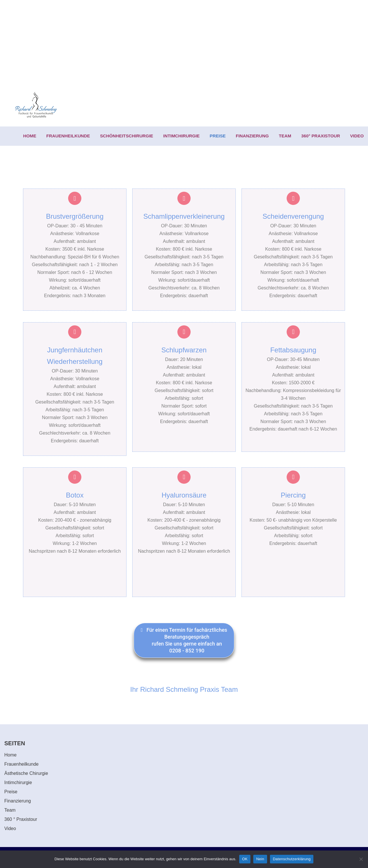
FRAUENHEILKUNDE (68, 136)
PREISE (218, 136)
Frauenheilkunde (21, 764)
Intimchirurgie (18, 782)
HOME (30, 136)
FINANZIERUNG (252, 136)
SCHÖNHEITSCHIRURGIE (127, 136)
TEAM (285, 136)
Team (10, 810)
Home (10, 755)
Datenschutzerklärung (292, 859)
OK (245, 859)
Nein (260, 859)
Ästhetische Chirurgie (26, 773)
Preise (11, 792)
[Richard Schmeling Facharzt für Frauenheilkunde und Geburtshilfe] (36, 105)
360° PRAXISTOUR (321, 136)
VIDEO (357, 136)
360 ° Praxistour (21, 819)
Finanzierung (18, 801)
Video (10, 828)
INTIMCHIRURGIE (182, 136)
